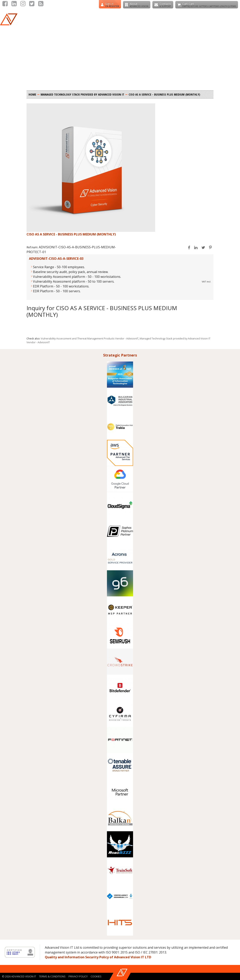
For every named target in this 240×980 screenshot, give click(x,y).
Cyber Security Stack (152, 24)
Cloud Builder (189, 24)
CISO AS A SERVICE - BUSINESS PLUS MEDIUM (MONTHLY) (164, 94)
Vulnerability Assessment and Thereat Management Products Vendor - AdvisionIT (90, 338)
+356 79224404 (55, 6)
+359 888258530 (83, 6)
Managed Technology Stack (104, 24)
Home (32, 94)
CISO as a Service (223, 24)
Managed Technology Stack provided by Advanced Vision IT (82, 94)
